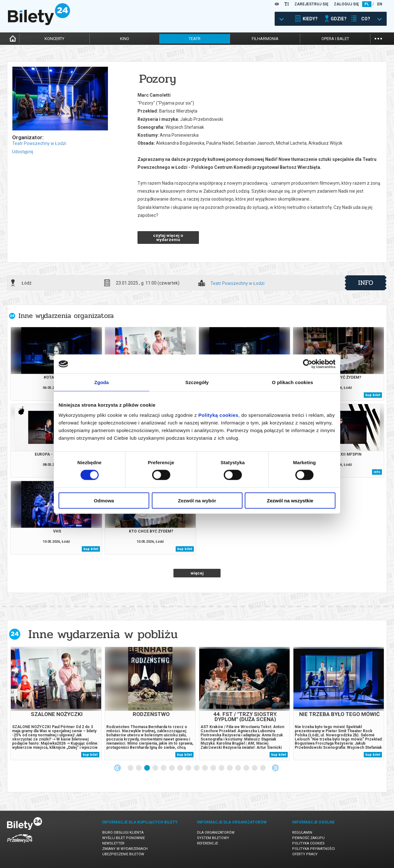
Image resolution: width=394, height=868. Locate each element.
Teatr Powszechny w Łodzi (39, 143)
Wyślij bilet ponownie (123, 838)
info (366, 283)
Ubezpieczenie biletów (123, 854)
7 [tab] (180, 768)
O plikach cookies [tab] (292, 382)
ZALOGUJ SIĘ (346, 4)
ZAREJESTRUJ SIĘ (311, 4)
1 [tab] (131, 768)
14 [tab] (238, 768)
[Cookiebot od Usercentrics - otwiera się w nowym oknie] (308, 364)
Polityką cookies (218, 415)
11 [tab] (214, 768)
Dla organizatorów (216, 833)
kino (125, 39)
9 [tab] (197, 768)
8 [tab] (189, 768)
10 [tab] (205, 768)
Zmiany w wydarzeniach (125, 849)
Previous (117, 768)
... (378, 38)
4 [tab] (156, 768)
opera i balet (335, 39)
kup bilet (373, 395)
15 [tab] (247, 768)
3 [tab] (147, 768)
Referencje (208, 843)
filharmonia (265, 39)
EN (380, 4)
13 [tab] (230, 768)
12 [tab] (222, 768)
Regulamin (302, 833)
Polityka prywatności (313, 849)
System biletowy (213, 838)
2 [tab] (139, 768)
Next (275, 768)
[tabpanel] (56, 703)
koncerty (54, 39)
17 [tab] (263, 768)
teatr (195, 39)
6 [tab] (172, 768)
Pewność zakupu (308, 838)
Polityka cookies (308, 843)
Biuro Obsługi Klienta (123, 833)
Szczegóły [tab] (197, 382)
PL (367, 4)
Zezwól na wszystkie (290, 500)
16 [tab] (255, 768)
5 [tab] (164, 768)
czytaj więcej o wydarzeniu (168, 238)
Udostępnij (23, 152)
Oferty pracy (305, 854)
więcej (197, 573)
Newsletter (113, 843)
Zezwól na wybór (197, 500)
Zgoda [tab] (102, 382)
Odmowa (104, 500)
